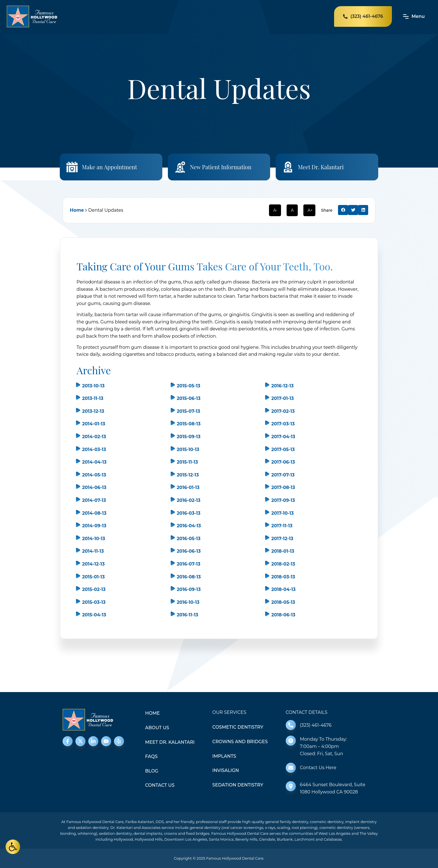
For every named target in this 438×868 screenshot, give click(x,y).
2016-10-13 (188, 602)
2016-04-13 (189, 526)
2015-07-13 (189, 411)
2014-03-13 (94, 449)
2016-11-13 (188, 615)
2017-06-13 (283, 462)
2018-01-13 (283, 551)
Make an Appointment (109, 167)
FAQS (152, 756)
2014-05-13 (94, 475)
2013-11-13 (93, 398)
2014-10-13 (94, 539)
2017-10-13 (282, 513)
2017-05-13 (283, 449)
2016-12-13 (282, 386)
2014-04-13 (94, 462)
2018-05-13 (283, 602)
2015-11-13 (187, 462)
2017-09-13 (283, 500)
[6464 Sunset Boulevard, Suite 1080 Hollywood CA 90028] (291, 786)
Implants (224, 756)
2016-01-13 (188, 487)
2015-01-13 (93, 577)
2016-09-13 (189, 589)
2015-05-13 (189, 386)
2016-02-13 (189, 500)
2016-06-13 (189, 551)
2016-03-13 (189, 513)
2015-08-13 (189, 424)
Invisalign (226, 770)
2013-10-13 (93, 386)
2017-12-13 (282, 539)
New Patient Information (221, 167)
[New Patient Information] (180, 167)
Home (77, 210)
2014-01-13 (94, 424)
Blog (152, 771)
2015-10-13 (188, 449)
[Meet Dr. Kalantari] (288, 167)
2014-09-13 (94, 526)
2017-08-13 (283, 487)
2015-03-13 (94, 602)
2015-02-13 (94, 589)
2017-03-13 (283, 424)
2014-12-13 (93, 564)
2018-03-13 (283, 577)
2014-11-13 (93, 551)
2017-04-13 (283, 437)
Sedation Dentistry (238, 785)
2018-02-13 (283, 564)
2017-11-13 (282, 526)
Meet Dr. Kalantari (321, 167)
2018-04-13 (283, 589)
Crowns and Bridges (240, 742)
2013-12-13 (93, 411)
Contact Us (160, 785)
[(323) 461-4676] (291, 725)
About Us (157, 728)
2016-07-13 (189, 564)
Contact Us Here (318, 768)
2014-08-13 (94, 513)
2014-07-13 (94, 500)
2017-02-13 (283, 411)
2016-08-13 (189, 577)
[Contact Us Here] (291, 768)
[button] (343, 210)
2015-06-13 (189, 398)
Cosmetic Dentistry (238, 727)
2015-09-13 (189, 437)
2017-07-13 (283, 475)
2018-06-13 (283, 615)
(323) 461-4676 (316, 725)
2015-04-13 (94, 615)
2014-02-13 (94, 437)
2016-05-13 (189, 539)
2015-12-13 (188, 475)
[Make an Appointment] (72, 167)
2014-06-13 (94, 487)
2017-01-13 (283, 398)
